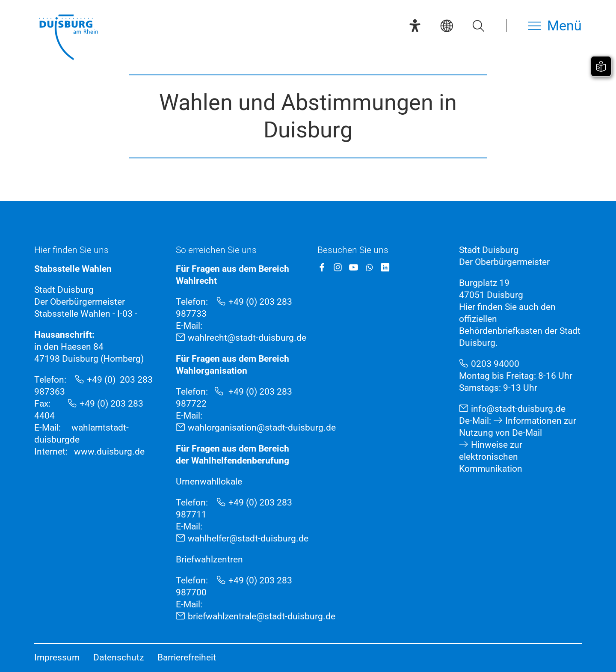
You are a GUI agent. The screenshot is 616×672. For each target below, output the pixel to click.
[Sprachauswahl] (447, 26)
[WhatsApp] (369, 267)
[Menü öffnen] (555, 26)
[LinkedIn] (385, 267)
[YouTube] (354, 267)
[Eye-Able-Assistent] (415, 26)
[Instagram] (338, 267)
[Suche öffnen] (478, 26)
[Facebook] (322, 267)
